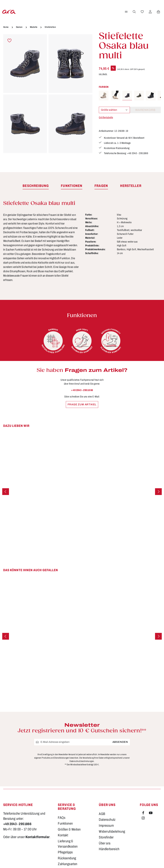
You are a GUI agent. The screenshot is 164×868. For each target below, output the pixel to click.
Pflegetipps (65, 852)
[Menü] (126, 12)
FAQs (62, 818)
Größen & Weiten (69, 829)
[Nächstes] (158, 492)
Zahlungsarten (68, 864)
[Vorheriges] (6, 492)
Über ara (105, 843)
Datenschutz (107, 820)
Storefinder (106, 837)
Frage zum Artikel (82, 404)
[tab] (36, 186)
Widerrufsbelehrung (112, 832)
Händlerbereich (109, 849)
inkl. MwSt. (103, 74)
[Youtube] (151, 814)
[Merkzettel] (142, 12)
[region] (48, 94)
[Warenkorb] (158, 12)
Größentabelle (106, 117)
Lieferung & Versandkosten (68, 844)
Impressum (106, 826)
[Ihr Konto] (150, 12)
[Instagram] (143, 819)
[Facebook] (143, 814)
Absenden (120, 742)
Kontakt (63, 835)
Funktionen (65, 823)
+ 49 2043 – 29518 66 (82, 390)
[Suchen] (134, 12)
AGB (102, 814)
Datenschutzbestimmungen (82, 761)
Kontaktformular (37, 837)
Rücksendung (67, 858)
